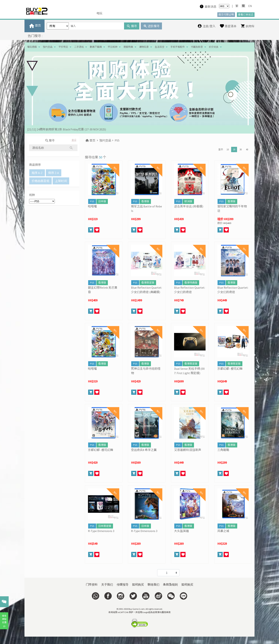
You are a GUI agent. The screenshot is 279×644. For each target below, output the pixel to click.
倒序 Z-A (54, 173)
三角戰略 (223, 450)
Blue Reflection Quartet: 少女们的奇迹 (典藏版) (146, 290)
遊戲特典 (128, 47)
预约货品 (48, 47)
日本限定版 (105, 526)
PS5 (117, 140)
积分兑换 (214, 47)
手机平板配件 (178, 47)
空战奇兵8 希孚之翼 (144, 450)
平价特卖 (63, 47)
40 (247, 149)
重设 (74, 140)
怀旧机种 (113, 47)
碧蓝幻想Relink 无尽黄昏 (103, 290)
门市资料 (92, 584)
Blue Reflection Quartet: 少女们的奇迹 (190, 290)
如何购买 (138, 584)
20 (234, 149)
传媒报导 (123, 584)
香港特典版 (191, 283)
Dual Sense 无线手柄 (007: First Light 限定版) (189, 371)
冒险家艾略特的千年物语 (232, 209)
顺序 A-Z (37, 173)
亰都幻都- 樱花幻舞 (230, 369)
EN (250, 6)
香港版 (145, 201)
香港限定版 (148, 283)
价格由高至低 (40, 181)
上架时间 (61, 181)
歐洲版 (188, 201)
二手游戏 (79, 47)
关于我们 (107, 584)
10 (228, 149)
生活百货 (160, 47)
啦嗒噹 (92, 206)
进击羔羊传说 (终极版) (189, 206)
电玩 (99, 13)
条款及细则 (170, 584)
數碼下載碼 (96, 47)
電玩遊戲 (32, 47)
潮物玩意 (144, 47)
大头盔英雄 (181, 531)
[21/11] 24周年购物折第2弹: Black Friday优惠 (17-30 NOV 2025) (67, 129)
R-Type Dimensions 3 (101, 531)
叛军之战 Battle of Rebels (146, 209)
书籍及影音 (197, 47)
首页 (90, 140)
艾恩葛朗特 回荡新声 (188, 450)
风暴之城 (223, 531)
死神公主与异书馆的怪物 (146, 371)
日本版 (102, 201)
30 (241, 149)
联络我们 (153, 584)
